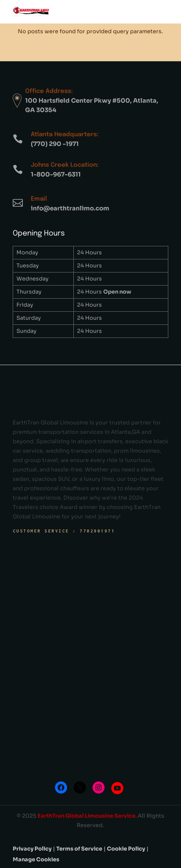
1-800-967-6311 (56, 174)
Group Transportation (48, 758)
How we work (32, 571)
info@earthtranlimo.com (70, 208)
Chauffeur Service (43, 691)
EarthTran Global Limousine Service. (88, 816)
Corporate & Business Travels (62, 705)
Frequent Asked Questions (55, 584)
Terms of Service (79, 849)
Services (27, 598)
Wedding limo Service (48, 718)
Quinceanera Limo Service (55, 772)
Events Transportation (50, 745)
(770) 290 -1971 (55, 144)
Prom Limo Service (43, 732)
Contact (25, 625)
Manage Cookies (36, 859)
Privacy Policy (32, 849)
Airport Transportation (51, 678)
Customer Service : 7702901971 (64, 531)
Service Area (34, 611)
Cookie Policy (126, 849)
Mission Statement (43, 638)
